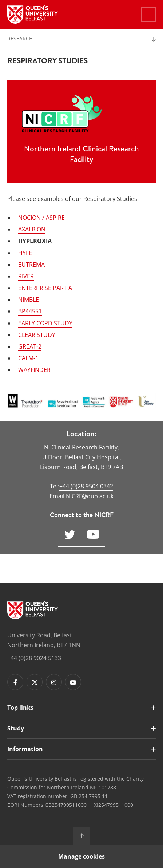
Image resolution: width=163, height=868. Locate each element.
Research (20, 38)
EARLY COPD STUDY (45, 323)
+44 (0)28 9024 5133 (34, 658)
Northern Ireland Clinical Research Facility (81, 154)
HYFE (25, 253)
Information (25, 749)
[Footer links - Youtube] (73, 682)
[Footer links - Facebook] (15, 682)
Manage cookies (81, 856)
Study (16, 728)
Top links (20, 708)
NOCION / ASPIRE (41, 218)
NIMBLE (29, 300)
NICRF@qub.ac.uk (90, 496)
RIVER (26, 276)
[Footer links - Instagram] (54, 682)
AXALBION (32, 229)
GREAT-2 (30, 346)
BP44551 (30, 311)
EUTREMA (31, 265)
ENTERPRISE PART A (45, 288)
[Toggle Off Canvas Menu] (148, 15)
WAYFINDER (34, 370)
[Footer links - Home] (33, 610)
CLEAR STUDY (37, 335)
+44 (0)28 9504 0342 (86, 486)
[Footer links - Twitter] (35, 682)
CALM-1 (28, 358)
